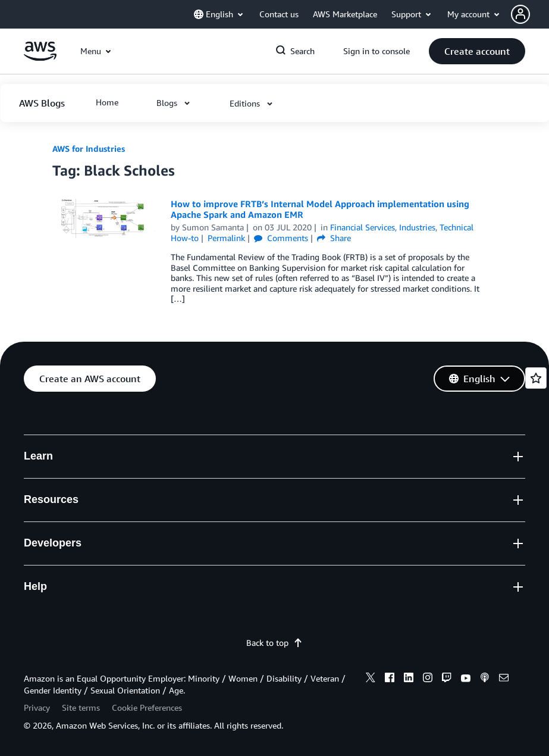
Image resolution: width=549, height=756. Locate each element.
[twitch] (447, 679)
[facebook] (390, 679)
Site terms (81, 707)
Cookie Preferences (147, 707)
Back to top (274, 643)
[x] (371, 679)
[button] (530, 14)
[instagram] (428, 679)
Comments (281, 238)
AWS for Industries (89, 149)
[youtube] (466, 679)
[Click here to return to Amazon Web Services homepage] (40, 57)
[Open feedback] (536, 378)
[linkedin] (409, 679)
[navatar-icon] (520, 14)
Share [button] (334, 238)
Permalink (226, 238)
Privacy (37, 707)
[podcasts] (485, 679)
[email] (504, 679)
